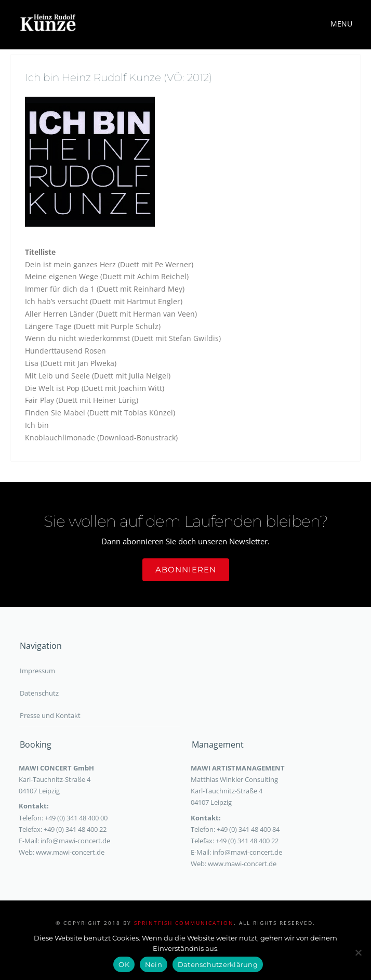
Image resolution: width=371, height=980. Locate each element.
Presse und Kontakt (50, 715)
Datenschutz (39, 693)
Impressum (37, 671)
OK (124, 964)
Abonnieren (186, 570)
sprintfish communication (184, 923)
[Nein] (358, 952)
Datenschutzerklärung (218, 964)
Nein (154, 964)
